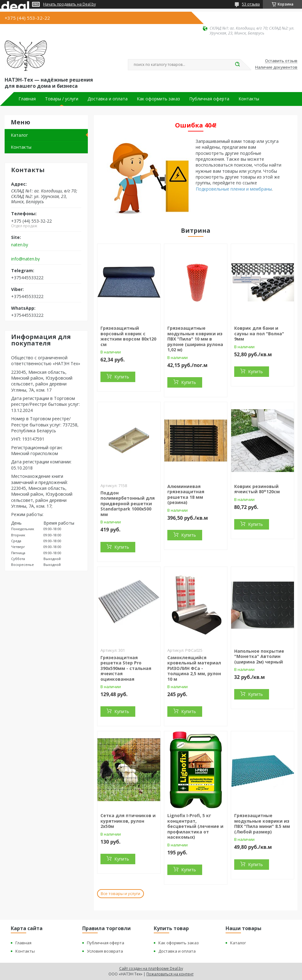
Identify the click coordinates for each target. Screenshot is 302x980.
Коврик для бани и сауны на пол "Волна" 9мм (259, 333)
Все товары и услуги (120, 893)
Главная (27, 99)
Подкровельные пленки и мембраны (234, 189)
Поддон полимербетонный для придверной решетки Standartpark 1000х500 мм (128, 504)
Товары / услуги (62, 99)
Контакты (249, 99)
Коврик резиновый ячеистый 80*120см (257, 489)
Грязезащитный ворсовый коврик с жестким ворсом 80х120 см (128, 336)
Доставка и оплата (108, 99)
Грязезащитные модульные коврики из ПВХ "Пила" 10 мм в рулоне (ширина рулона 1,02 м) (195, 339)
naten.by (20, 245)
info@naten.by (25, 259)
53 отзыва (251, 4)
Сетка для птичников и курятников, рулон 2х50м (128, 821)
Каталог (19, 135)
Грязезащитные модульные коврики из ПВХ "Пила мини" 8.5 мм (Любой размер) (262, 824)
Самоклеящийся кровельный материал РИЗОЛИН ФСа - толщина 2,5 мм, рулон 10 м (194, 668)
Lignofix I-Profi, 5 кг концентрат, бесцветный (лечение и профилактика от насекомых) (195, 826)
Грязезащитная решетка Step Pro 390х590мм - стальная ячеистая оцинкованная (126, 668)
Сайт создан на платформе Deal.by (151, 968)
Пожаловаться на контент (170, 974)
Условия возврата (105, 951)
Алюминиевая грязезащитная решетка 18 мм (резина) (186, 494)
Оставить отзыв (281, 61)
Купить (122, 377)
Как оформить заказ (158, 99)
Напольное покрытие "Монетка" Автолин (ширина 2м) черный (259, 656)
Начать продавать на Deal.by (69, 4)
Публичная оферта (209, 99)
